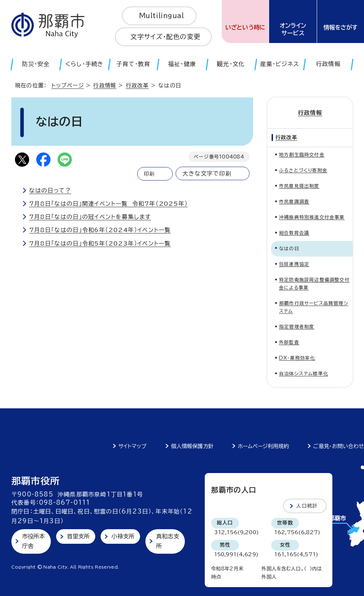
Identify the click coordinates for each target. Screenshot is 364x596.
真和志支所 (168, 541)
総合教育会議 (294, 233)
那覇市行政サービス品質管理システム (314, 307)
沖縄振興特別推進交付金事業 (312, 217)
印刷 (149, 174)
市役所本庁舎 (34, 541)
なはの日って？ (50, 190)
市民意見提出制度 (299, 186)
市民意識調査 (294, 202)
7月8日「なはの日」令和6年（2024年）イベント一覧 (100, 230)
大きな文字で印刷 (207, 173)
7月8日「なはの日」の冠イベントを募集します (90, 217)
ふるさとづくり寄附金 (303, 170)
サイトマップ (132, 446)
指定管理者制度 (297, 327)
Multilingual (162, 16)
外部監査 (289, 342)
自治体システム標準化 (304, 374)
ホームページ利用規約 (263, 446)
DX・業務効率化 (297, 358)
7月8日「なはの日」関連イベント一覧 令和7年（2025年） (108, 204)
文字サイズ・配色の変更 (165, 37)
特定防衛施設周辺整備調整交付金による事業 (314, 284)
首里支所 (78, 536)
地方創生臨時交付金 (302, 155)
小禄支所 (123, 536)
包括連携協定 (294, 264)
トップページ (68, 85)
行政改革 (137, 85)
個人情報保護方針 (192, 446)
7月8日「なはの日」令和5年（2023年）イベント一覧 (100, 243)
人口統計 (307, 506)
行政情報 (105, 85)
